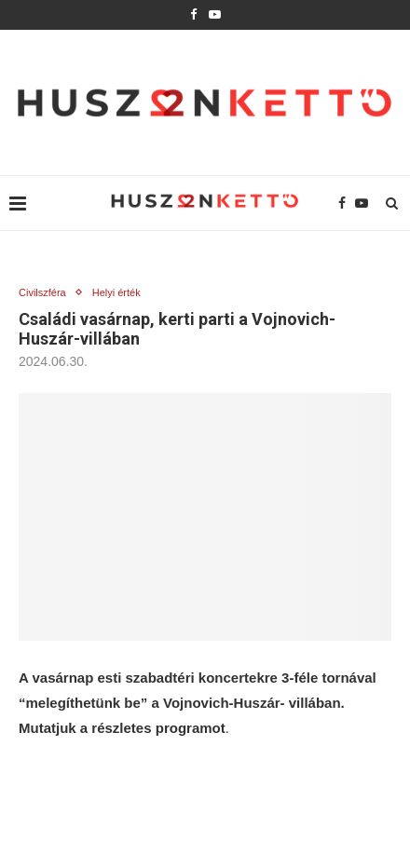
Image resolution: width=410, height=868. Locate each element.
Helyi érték (116, 292)
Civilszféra (42, 292)
